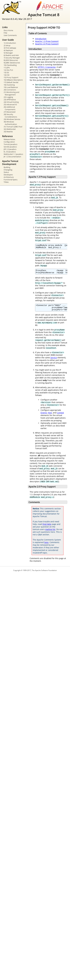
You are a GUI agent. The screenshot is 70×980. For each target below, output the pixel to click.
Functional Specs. (11, 180)
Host (50, 416)
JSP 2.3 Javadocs (10, 149)
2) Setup (7, 45)
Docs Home (8, 30)
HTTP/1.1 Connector (47, 67)
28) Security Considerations (10, 116)
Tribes (6, 182)
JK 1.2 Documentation (12, 157)
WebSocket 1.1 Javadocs (13, 154)
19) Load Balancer (11, 87)
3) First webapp (10, 48)
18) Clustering (9, 85)
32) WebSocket (10, 129)
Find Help (47, 527)
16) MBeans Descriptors (13, 80)
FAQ (5, 33)
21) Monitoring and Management (11, 93)
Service (54, 360)
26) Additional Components (10, 108)
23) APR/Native (10, 100)
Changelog (8, 170)
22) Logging (8, 97)
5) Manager (8, 53)
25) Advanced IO (10, 104)
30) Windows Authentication (10, 123)
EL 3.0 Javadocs (10, 152)
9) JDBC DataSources (12, 63)
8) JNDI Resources (11, 60)
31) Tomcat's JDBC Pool (13, 127)
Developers (8, 175)
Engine (44, 416)
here (46, 545)
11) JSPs (7, 68)
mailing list (50, 532)
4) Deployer (8, 50)
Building (7, 167)
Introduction (41, 39)
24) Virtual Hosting (11, 102)
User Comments (10, 35)
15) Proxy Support (11, 77)
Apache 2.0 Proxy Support (47, 44)
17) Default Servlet (11, 82)
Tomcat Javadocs (10, 144)
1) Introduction (10, 43)
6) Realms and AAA (11, 55)
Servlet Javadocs (10, 147)
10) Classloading (10, 65)
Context (60, 416)
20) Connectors (10, 90)
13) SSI (6, 72)
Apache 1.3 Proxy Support (47, 41)
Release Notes (9, 139)
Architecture (9, 177)
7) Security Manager (12, 58)
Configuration (9, 142)
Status (6, 172)
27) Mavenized (10, 112)
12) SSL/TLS (8, 70)
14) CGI (7, 75)
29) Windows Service (12, 119)
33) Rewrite (8, 132)
